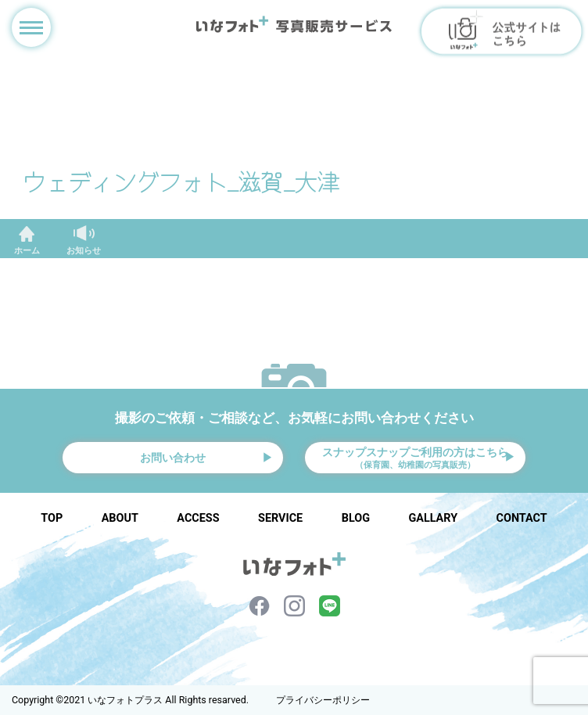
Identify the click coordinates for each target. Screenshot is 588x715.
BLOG (356, 518)
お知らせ (84, 251)
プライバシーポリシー (323, 700)
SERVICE (280, 518)
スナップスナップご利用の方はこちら (415, 458)
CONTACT (522, 518)
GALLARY (433, 518)
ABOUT (120, 518)
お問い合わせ (173, 458)
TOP (52, 518)
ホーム (27, 251)
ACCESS (198, 518)
